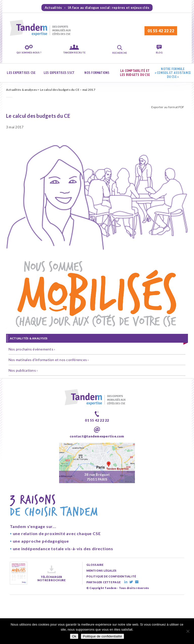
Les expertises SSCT (59, 73)
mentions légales (102, 570)
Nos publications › (23, 370)
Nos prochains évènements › (32, 349)
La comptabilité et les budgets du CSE (135, 73)
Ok (74, 636)
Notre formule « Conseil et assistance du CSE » (173, 73)
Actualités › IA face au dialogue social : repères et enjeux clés (97, 8)
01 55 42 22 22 (161, 31)
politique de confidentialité (111, 576)
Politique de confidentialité (102, 636)
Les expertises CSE (21, 73)
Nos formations (97, 73)
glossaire (95, 565)
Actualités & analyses (21, 90)
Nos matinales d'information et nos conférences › (49, 360)
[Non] (188, 631)
